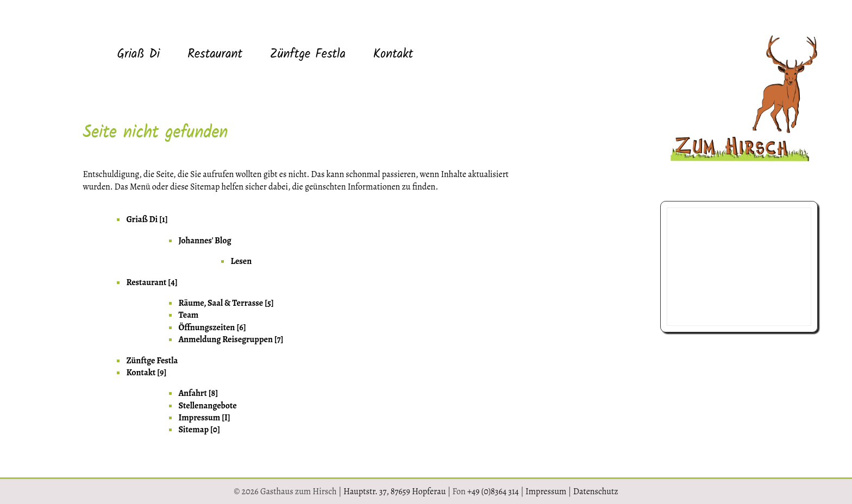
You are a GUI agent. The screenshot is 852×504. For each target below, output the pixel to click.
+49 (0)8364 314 (493, 492)
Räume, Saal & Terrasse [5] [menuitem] (226, 303)
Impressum (546, 492)
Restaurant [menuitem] (215, 54)
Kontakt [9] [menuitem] (146, 373)
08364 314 (694, 302)
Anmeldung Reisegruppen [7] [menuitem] (231, 339)
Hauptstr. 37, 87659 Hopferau (394, 492)
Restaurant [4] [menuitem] (152, 282)
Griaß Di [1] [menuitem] (147, 219)
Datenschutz (596, 492)
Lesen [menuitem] (241, 261)
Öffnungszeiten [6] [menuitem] (212, 327)
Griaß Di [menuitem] (138, 54)
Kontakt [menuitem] (393, 54)
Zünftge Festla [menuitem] (308, 54)
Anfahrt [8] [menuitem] (198, 393)
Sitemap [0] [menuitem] (199, 430)
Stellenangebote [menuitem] (207, 406)
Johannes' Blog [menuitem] (205, 241)
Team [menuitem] (188, 315)
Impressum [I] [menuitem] (204, 418)
